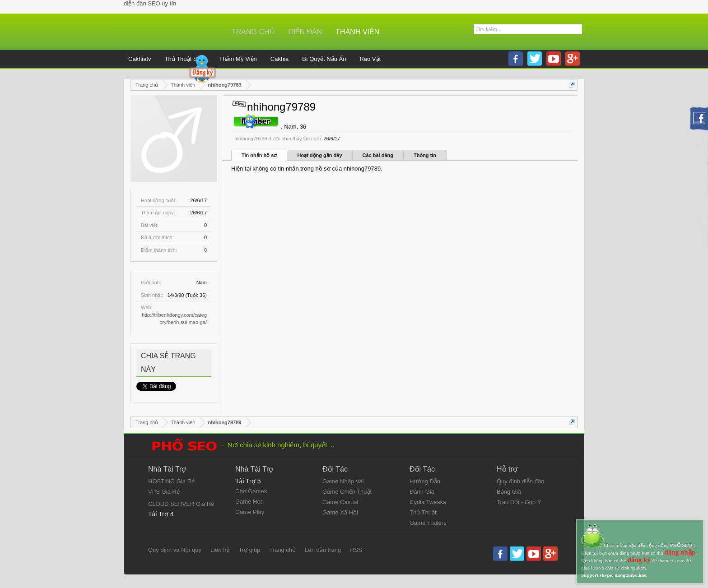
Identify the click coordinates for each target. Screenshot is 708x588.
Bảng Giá (509, 492)
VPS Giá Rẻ (164, 492)
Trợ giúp (249, 550)
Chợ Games (251, 491)
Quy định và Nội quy (175, 550)
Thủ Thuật (423, 512)
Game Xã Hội (340, 512)
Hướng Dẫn (425, 481)
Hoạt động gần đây (319, 155)
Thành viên (357, 32)
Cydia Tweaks (428, 502)
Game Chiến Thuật (347, 492)
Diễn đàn (305, 32)
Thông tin (425, 155)
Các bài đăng (378, 155)
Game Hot (249, 502)
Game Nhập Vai (343, 481)
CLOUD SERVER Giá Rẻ (181, 504)
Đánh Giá (422, 492)
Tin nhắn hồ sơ (259, 155)
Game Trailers (428, 523)
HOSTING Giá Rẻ (171, 481)
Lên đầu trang (323, 550)
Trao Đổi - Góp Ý (519, 502)
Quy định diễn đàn (520, 481)
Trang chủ (253, 32)
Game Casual (340, 502)
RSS (356, 550)
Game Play (250, 512)
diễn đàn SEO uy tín (150, 3)
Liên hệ (220, 550)
